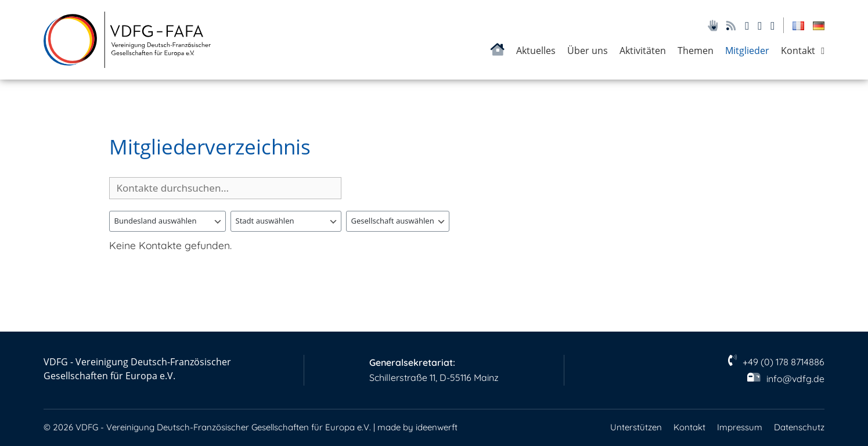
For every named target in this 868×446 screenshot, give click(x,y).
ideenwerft (437, 427)
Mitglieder (747, 50)
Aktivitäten (643, 50)
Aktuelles (536, 50)
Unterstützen (636, 427)
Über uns (588, 50)
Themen (696, 50)
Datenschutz (799, 427)
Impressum (740, 427)
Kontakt (798, 50)
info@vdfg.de (795, 379)
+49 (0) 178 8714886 (784, 362)
